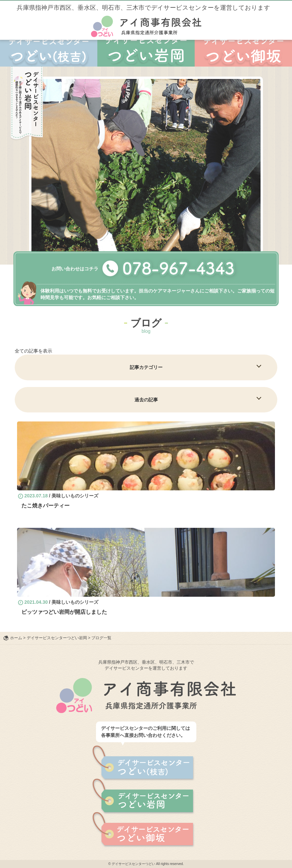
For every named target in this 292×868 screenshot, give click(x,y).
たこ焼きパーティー (45, 506)
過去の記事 (146, 400)
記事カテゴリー (146, 367)
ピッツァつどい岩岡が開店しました (64, 612)
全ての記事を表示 (33, 351)
